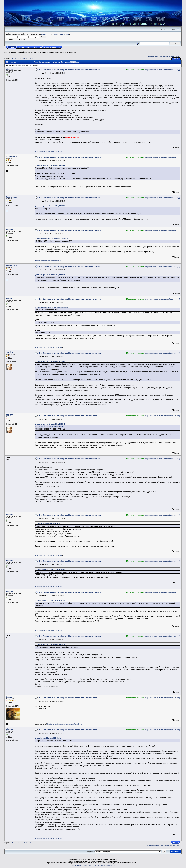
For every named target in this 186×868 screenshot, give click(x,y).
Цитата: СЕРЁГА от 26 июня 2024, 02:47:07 (50, 426)
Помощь (21, 47)
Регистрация (51, 47)
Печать (176, 59)
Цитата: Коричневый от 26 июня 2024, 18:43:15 (51, 239)
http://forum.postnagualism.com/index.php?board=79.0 (65, 724)
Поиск (36, 47)
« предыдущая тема (155, 56)
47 (27, 58)
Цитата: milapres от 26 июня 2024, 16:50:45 (50, 424)
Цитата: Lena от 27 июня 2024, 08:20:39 (48, 523)
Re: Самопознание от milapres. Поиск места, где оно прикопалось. (70, 70)
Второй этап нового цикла (28, 52)
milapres (10, 69)
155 (32, 58)
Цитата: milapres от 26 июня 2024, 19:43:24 (50, 275)
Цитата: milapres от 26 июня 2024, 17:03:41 (50, 361)
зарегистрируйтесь (61, 34)
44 (19, 58)
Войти (42, 47)
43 (16, 58)
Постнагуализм (10, 52)
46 (24, 58)
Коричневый (12, 156)
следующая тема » (172, 56)
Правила (29, 47)
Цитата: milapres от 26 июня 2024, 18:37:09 (50, 165)
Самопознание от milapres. (65, 52)
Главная (175, 852)
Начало (12, 47)
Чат (59, 47)
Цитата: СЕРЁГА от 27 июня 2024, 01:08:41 (50, 569)
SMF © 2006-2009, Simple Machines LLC (101, 865)
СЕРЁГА (9, 352)
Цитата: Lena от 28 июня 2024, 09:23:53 (48, 738)
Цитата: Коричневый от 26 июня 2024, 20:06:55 (51, 307)
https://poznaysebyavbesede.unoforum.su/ (48, 152)
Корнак (9, 697)
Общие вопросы (47, 52)
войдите (45, 34)
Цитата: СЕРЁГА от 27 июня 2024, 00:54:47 (50, 601)
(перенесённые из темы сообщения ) (162, 70)
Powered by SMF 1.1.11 (79, 865)
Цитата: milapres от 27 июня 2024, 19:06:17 (50, 644)
